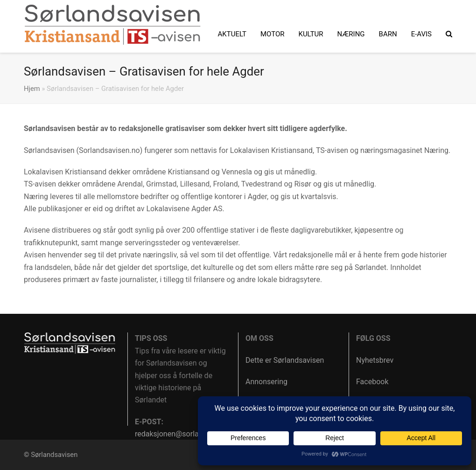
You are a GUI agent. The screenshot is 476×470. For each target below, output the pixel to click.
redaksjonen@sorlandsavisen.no (189, 434)
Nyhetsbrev (375, 360)
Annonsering (266, 382)
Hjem (32, 89)
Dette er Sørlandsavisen (285, 360)
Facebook (372, 382)
